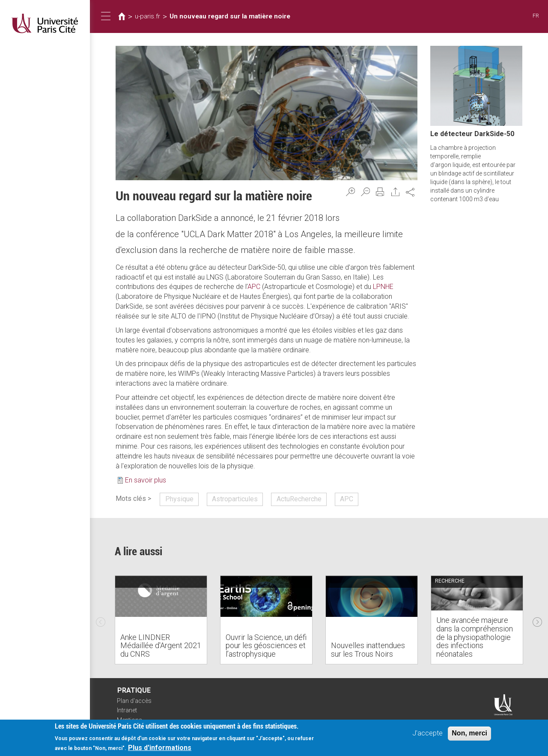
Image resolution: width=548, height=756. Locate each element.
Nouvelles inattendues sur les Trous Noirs (368, 650)
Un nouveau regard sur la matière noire (230, 16)
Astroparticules (235, 499)
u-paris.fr (147, 16)
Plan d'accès (134, 701)
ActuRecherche (299, 499)
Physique (179, 499)
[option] (161, 620)
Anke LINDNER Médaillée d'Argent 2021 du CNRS (161, 646)
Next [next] (537, 620)
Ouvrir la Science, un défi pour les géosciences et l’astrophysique (266, 646)
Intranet (127, 710)
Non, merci (469, 733)
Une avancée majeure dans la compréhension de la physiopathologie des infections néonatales (475, 637)
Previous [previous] (101, 620)
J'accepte (427, 733)
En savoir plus (146, 480)
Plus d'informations (160, 748)
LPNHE (383, 287)
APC (254, 287)
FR (536, 16)
